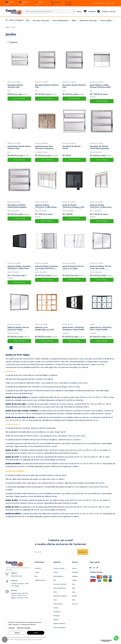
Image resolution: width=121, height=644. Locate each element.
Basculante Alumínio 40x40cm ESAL (15, 86)
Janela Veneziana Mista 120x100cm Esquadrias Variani (44, 148)
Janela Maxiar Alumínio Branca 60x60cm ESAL (19, 147)
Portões (56, 608)
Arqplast (74, 580)
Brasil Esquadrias (96, 152)
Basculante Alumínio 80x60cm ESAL (74, 86)
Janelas (13, 27)
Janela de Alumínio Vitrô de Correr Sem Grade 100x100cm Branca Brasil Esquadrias (101, 268)
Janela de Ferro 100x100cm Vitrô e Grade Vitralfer (101, 329)
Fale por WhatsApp (19, 99)
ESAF (91, 91)
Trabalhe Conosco (40, 580)
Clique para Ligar (16, 576)
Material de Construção (60, 596)
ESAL (9, 91)
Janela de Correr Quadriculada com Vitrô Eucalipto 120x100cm (44, 329)
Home (7, 27)
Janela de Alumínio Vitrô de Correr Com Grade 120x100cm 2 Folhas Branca (74, 268)
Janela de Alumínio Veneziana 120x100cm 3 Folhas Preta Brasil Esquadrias (19, 268)
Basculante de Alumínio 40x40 (72, 147)
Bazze (74, 592)
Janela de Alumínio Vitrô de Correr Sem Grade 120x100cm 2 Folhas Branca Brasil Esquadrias (19, 329)
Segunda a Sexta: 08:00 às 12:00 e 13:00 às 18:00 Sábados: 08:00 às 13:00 (20, 595)
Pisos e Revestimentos (59, 588)
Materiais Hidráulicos (59, 624)
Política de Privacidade (23, 628)
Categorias (12, 42)
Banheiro (56, 620)
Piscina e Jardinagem (59, 627)
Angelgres (75, 576)
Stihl (55, 580)
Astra (73, 584)
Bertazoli (75, 596)
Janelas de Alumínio (14, 82)
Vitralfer (66, 333)
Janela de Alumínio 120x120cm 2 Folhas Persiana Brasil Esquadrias (47, 206)
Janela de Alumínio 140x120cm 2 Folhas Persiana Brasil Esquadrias (102, 206)
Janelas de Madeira (41, 143)
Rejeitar (17, 633)
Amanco (74, 568)
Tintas (55, 600)
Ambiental (75, 572)
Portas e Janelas (58, 604)
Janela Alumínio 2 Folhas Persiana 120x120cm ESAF (100, 86)
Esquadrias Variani (41, 152)
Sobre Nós (38, 568)
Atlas (73, 588)
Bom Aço (75, 604)
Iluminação (56, 616)
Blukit (74, 600)
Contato (37, 572)
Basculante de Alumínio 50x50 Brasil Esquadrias (99, 147)
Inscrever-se (83, 552)
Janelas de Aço (68, 324)
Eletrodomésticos (58, 576)
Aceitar (36, 633)
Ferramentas (57, 612)
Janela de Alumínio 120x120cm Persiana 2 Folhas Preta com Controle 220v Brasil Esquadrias (74, 206)
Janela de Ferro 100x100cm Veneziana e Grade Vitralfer (73, 329)
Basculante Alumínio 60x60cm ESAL (47, 86)
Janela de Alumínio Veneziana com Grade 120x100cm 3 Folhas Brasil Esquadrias (46, 268)
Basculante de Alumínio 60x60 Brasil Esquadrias (17, 206)
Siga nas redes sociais (99, 3)
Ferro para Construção (60, 584)
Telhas (55, 592)
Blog (36, 576)
